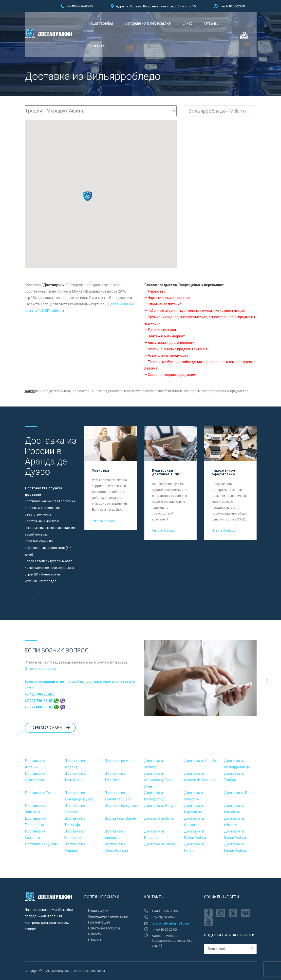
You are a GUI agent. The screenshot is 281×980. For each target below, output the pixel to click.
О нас (187, 23)
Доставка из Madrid (120, 761)
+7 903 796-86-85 (45, 701)
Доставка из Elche (159, 819)
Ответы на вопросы (41, 669)
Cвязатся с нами (51, 728)
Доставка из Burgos (160, 806)
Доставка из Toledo (41, 793)
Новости (95, 934)
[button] (88, 197)
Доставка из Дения (41, 844)
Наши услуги (98, 911)
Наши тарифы (100, 23)
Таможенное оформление (224, 472)
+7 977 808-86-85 (45, 707)
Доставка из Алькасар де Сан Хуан (158, 780)
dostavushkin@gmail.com (170, 924)
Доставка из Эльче (120, 819)
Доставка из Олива (160, 844)
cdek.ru (57, 311)
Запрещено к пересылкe (148, 23)
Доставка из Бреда (240, 793)
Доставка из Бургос (121, 806)
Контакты (97, 46)
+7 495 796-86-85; (39, 695)
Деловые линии (121, 304)
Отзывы (212, 23)
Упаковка (101, 471)
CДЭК (44, 311)
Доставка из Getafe (200, 761)
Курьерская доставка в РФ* (167, 472)
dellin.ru (31, 311)
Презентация (99, 923)
